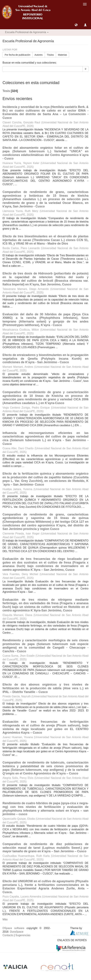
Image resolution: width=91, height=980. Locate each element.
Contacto (8, 935)
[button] (76, 25)
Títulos (50, 55)
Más (5, 919)
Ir (86, 69)
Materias (63, 55)
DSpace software (13, 928)
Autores (38, 55)
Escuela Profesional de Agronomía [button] (27, 32)
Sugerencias (23, 935)
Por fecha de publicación (17, 55)
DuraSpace (17, 932)
